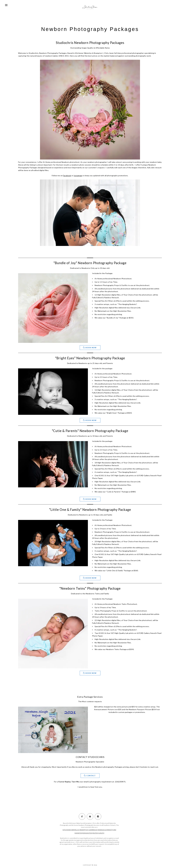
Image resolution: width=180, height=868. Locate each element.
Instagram (78, 176)
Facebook (67, 176)
